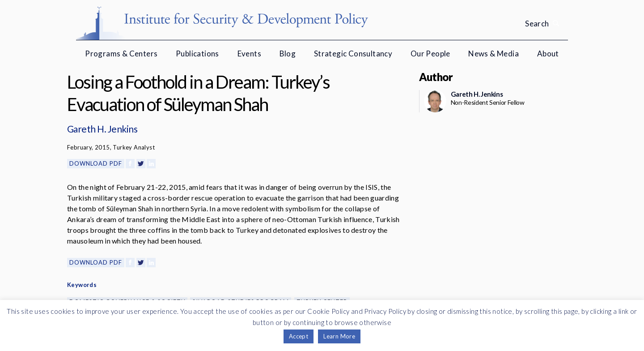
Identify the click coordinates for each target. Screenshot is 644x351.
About (548, 54)
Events (249, 54)
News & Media (494, 54)
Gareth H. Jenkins (102, 129)
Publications (197, 54)
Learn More (339, 336)
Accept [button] (299, 336)
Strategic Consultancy (353, 54)
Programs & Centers (121, 54)
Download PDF (96, 163)
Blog (288, 54)
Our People (430, 54)
